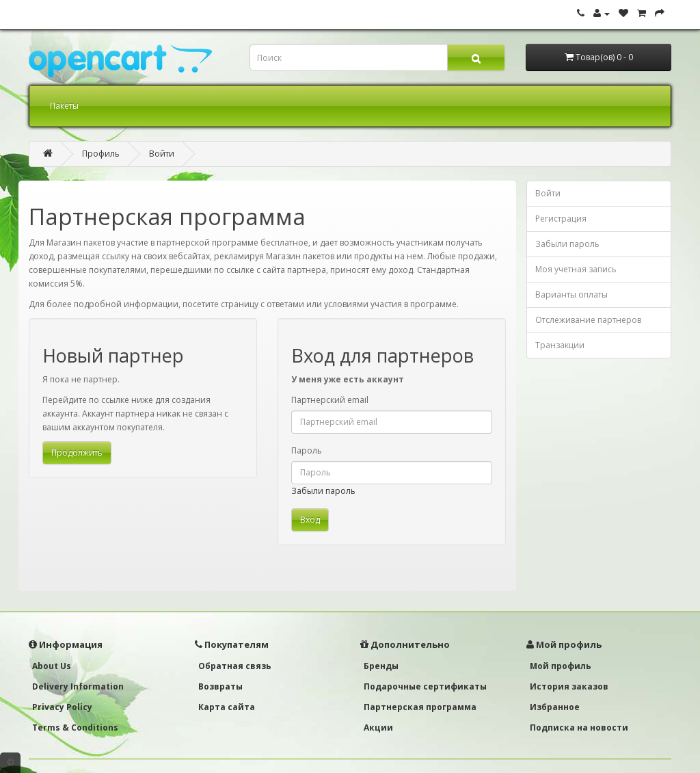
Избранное (555, 707)
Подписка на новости (579, 728)
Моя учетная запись (576, 269)
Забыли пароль (323, 491)
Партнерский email (330, 400)
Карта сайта (227, 707)
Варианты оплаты (571, 294)
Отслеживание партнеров (588, 320)
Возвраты (220, 686)
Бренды (381, 666)
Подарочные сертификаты (425, 686)
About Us (52, 666)
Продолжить (77, 453)
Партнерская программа (420, 707)
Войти (162, 154)
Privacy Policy (62, 707)
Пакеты (64, 106)
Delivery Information (78, 686)
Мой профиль (561, 666)
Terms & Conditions (75, 728)
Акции (378, 728)
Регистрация (561, 219)
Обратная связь (235, 666)
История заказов (569, 686)
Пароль (307, 450)
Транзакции (560, 345)
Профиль (101, 154)
